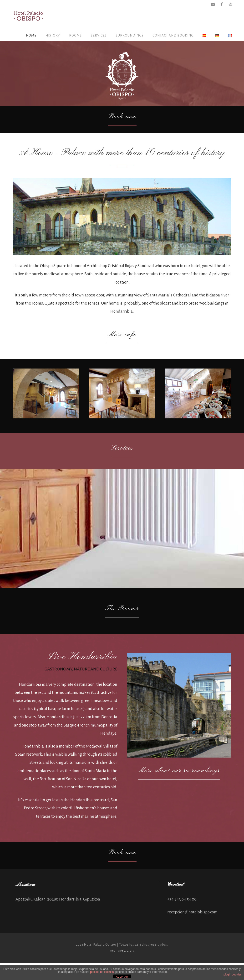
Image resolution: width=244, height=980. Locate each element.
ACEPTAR (122, 977)
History (53, 35)
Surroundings (130, 35)
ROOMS (75, 35)
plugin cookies (233, 975)
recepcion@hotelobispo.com (192, 929)
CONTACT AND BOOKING (173, 35)
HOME (31, 35)
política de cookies (102, 972)
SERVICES (99, 35)
